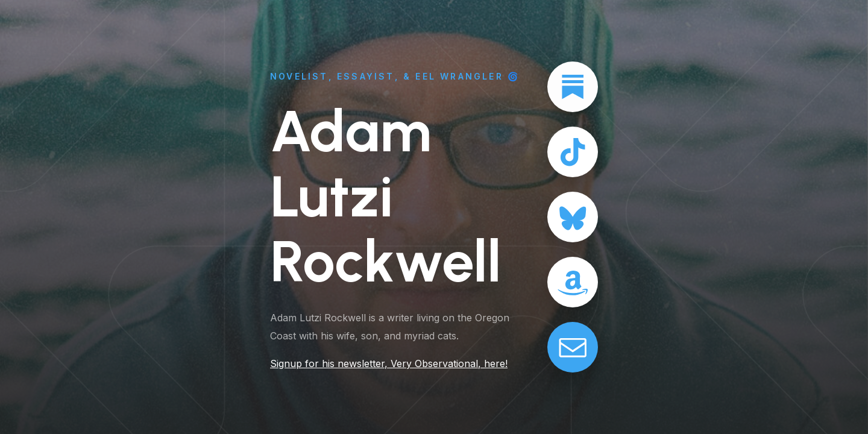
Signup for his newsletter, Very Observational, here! (388, 364)
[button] (573, 86)
